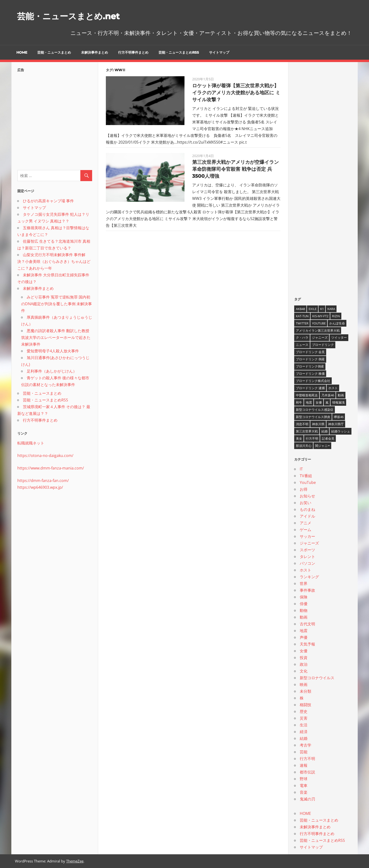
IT (301, 469)
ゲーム (305, 530)
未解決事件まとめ (95, 52)
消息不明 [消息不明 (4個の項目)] (302, 424)
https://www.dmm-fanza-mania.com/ (51, 468)
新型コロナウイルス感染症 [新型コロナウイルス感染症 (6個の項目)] (315, 410)
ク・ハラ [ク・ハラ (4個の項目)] (302, 337)
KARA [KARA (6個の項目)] (331, 309)
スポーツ (307, 550)
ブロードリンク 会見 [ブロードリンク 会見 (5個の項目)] (310, 352)
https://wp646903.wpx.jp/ (40, 487)
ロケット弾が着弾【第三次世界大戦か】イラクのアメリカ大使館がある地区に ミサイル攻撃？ (236, 93)
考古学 (305, 745)
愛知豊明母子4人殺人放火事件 (53, 351)
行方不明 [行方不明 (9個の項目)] (312, 438)
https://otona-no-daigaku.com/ (45, 456)
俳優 (304, 604)
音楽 (304, 792)
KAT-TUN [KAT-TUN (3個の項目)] (302, 316)
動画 (304, 617)
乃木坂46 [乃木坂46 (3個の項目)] (328, 395)
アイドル (307, 516)
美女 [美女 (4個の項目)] (299, 438)
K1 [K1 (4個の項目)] (322, 309)
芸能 (304, 752)
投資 (304, 658)
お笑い (305, 503)
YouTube (308, 482)
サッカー (307, 536)
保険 (304, 597)
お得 (304, 489)
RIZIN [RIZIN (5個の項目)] (336, 316)
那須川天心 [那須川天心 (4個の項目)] (304, 446)
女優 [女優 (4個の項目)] (319, 402)
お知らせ (307, 496)
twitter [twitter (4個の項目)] (302, 323)
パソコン (307, 563)
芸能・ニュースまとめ (54, 52)
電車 (304, 786)
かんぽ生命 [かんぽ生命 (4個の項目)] (337, 323)
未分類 (305, 691)
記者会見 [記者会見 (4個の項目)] (328, 438)
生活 (304, 725)
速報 (304, 765)
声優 (304, 637)
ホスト (305, 570)
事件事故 (307, 590)
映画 (304, 684)
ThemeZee (75, 861)
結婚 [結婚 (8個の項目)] (324, 431)
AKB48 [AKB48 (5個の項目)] (300, 309)
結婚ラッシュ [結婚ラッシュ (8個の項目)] (341, 431)
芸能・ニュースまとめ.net (76, 16)
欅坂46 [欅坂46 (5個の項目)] (339, 417)
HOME (22, 52)
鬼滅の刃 (307, 799)
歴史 (304, 711)
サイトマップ (219, 52)
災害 (304, 718)
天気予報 (307, 644)
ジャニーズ (309, 543)
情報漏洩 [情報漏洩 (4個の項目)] (338, 402)
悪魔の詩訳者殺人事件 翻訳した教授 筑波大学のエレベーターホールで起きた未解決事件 (56, 337)
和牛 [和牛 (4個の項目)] (299, 402)
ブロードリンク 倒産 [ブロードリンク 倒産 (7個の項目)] (310, 359)
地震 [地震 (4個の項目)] (309, 402)
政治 (304, 664)
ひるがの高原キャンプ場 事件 (48, 201)
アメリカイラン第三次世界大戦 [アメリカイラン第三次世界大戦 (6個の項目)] (318, 330)
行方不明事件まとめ (133, 52)
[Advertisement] (55, 120)
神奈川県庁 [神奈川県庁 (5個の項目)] (336, 424)
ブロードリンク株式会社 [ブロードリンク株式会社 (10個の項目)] (313, 381)
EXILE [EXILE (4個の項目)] (313, 309)
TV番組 (306, 476)
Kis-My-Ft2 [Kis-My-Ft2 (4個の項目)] (320, 316)
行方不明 (307, 759)
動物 (304, 610)
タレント (307, 557)
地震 (304, 631)
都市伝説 (307, 772)
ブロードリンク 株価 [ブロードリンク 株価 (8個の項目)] (310, 374)
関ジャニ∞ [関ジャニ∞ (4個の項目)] (322, 446)
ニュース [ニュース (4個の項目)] (302, 345)
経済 (304, 732)
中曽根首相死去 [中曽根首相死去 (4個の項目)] (307, 395)
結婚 (304, 738)
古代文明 (307, 624)
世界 (304, 583)
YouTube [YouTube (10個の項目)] (319, 323)
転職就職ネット (31, 443)
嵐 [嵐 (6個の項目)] (327, 402)
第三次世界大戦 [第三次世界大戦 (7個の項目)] (307, 431)
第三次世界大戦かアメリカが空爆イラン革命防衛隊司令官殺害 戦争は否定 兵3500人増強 (235, 169)
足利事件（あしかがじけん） (52, 371)
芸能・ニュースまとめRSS (179, 52)
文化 (304, 671)
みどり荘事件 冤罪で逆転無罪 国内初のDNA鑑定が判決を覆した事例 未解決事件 (57, 304)
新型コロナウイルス (317, 678)
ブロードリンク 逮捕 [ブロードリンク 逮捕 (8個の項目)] (310, 388)
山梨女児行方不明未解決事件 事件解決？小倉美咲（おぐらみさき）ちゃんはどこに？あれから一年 (54, 261)
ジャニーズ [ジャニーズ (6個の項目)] (320, 337)
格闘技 (305, 705)
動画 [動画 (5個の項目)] (341, 395)
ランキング (309, 577)
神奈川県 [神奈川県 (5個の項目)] (318, 424)
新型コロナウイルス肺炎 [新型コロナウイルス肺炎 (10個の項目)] (313, 417)
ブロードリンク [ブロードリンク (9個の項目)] (323, 345)
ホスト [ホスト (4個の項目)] (333, 388)
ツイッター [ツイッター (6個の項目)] (339, 337)
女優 (304, 651)
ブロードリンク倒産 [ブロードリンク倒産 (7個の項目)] (310, 366)
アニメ (305, 523)
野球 (304, 779)
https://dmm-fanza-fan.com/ (43, 481)
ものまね (307, 509)
